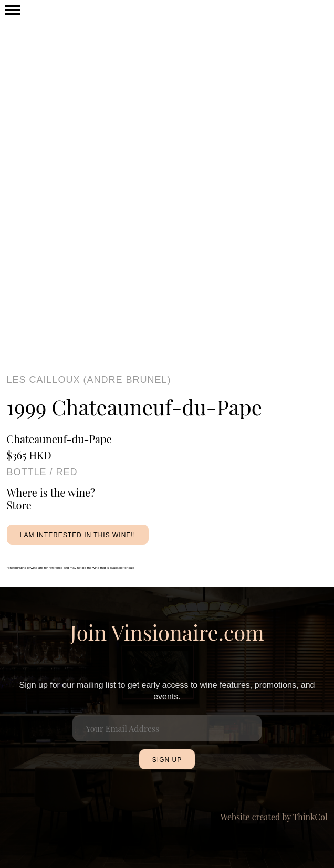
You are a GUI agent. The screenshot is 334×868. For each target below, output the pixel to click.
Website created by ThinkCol (274, 817)
